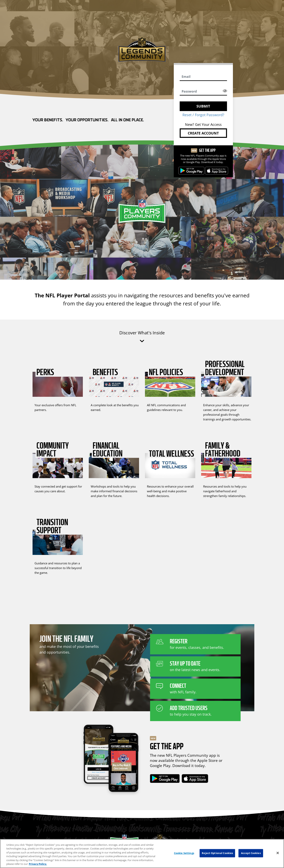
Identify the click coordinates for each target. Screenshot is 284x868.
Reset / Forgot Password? (203, 115)
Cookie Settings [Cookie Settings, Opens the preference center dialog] (184, 853)
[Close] (278, 853)
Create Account (203, 133)
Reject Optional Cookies (217, 853)
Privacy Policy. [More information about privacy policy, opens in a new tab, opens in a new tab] (38, 864)
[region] (142, 854)
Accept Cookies (251, 853)
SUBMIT (203, 106)
